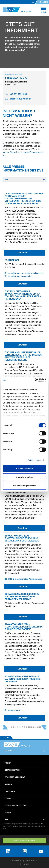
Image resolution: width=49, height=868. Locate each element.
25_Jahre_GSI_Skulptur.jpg (18, 276)
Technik (8, 798)
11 (31, 727)
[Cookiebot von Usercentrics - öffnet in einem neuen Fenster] (35, 380)
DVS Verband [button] (9, 751)
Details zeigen (34, 460)
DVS (6, 820)
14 (38, 727)
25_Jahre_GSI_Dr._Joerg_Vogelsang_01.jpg (25, 273)
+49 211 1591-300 (18, 94)
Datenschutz (31, 861)
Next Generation (12, 770)
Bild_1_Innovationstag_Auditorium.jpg (23, 579)
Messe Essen (12, 710)
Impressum (17, 861)
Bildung (8, 784)
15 (40, 727)
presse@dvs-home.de (21, 99)
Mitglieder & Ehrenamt (15, 777)
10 (29, 727)
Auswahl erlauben (24, 477)
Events (8, 812)
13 (35, 727)
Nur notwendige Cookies (25, 486)
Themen (8, 763)
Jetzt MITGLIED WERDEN (24, 840)
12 (33, 727)
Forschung (10, 791)
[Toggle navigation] (44, 10)
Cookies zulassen (25, 468)
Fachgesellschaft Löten (16, 805)
